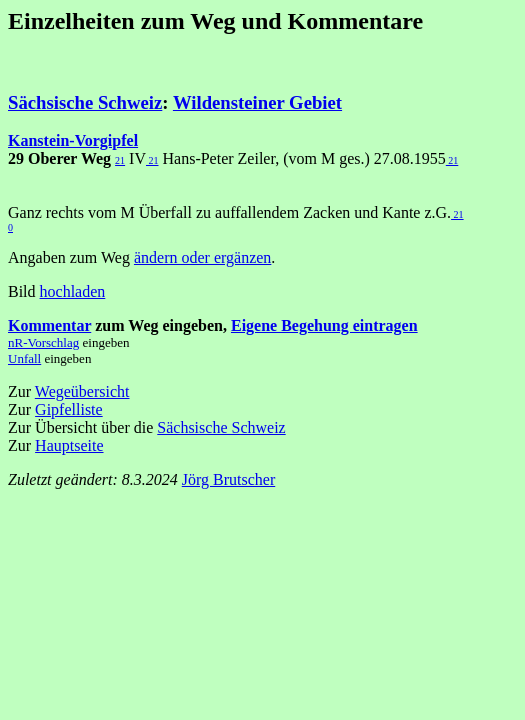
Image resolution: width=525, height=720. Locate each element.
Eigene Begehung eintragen (324, 325)
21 (120, 160)
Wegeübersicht (82, 391)
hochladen (73, 291)
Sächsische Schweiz (85, 102)
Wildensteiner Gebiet (257, 102)
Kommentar (49, 325)
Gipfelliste (69, 409)
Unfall (24, 358)
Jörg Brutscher (228, 479)
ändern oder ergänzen (202, 257)
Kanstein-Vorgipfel (73, 140)
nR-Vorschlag (43, 342)
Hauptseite (69, 445)
